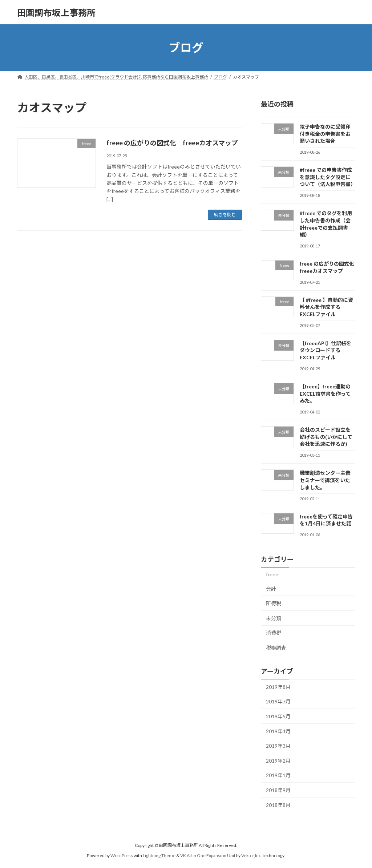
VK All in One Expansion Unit (208, 855)
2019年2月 (278, 761)
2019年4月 (278, 731)
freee (272, 574)
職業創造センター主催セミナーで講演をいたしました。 (325, 480)
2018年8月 (278, 805)
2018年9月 (278, 790)
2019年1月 (278, 776)
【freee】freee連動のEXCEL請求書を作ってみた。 (325, 393)
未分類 (274, 618)
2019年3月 (278, 746)
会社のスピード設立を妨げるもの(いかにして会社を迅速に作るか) (326, 437)
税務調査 (276, 648)
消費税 (274, 633)
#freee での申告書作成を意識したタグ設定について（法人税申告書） (328, 177)
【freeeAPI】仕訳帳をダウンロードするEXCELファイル (325, 350)
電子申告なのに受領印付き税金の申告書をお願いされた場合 (325, 134)
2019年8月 (278, 687)
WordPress (122, 855)
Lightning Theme (159, 855)
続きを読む (225, 215)
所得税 (274, 603)
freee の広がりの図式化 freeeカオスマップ (172, 143)
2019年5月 (278, 716)
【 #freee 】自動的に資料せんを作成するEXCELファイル (326, 307)
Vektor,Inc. (252, 855)
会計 (271, 589)
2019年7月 (278, 702)
